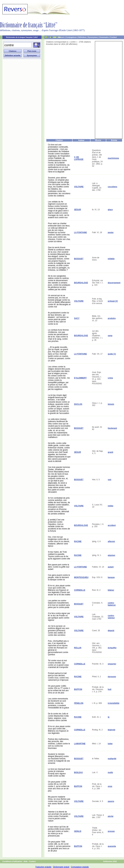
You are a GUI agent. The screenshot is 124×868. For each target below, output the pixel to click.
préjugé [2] (113, 301)
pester (111, 232)
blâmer (111, 590)
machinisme (113, 158)
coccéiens (113, 187)
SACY (77, 318)
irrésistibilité (114, 703)
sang (110, 336)
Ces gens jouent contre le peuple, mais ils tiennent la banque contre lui (59, 577)
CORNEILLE (80, 590)
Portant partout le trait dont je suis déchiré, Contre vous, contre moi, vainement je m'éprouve (59, 677)
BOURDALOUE (81, 283)
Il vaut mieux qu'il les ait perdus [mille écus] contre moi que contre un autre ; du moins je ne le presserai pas (59, 831)
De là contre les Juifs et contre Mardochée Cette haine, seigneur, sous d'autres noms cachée (58, 717)
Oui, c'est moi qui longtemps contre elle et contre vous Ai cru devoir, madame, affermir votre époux (59, 541)
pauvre (111, 801)
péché (111, 816)
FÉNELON (79, 703)
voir (110, 480)
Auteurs (61, 37)
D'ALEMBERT (80, 378)
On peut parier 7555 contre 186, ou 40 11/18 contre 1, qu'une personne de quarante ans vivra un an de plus (59, 846)
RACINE (78, 541)
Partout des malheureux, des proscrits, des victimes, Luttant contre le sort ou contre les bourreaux (59, 744)
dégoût (111, 631)
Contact (113, 37)
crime (110, 378)
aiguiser (112, 555)
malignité (112, 759)
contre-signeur (111, 617)
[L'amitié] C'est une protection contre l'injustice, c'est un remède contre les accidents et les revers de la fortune (59, 525)
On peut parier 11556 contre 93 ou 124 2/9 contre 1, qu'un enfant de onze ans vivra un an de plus (59, 786)
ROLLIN (78, 648)
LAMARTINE (80, 744)
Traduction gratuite (43, 867)
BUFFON (78, 689)
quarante (112, 846)
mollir (111, 772)
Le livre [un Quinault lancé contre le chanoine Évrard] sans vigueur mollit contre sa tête (59, 772)
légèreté (112, 730)
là (109, 717)
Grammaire (104, 37)
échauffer (112, 648)
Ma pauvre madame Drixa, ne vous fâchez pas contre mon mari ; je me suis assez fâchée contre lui (59, 801)
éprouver (112, 677)
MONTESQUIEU (81, 577)
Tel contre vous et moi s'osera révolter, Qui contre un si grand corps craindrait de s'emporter (58, 664)
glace (110, 210)
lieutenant (112, 428)
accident (112, 525)
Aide (26, 861)
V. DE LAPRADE (79, 158)
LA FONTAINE (80, 232)
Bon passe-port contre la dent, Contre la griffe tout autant (59, 567)
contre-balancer (112, 604)
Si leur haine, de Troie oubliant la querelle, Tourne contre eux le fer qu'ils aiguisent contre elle (59, 555)
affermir (111, 541)
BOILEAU (78, 772)
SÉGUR (78, 210)
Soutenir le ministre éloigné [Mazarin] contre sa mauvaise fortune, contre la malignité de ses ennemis (59, 759)
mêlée (111, 506)
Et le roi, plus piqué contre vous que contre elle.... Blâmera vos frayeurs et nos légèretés (59, 730)
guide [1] (112, 354)
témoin (111, 404)
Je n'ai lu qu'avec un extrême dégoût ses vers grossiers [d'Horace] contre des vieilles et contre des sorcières (59, 631)
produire (112, 318)
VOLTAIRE (79, 187)
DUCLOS (78, 404)
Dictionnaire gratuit (61, 867)
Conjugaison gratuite (80, 867)
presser (111, 831)
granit (111, 452)
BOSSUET (79, 259)
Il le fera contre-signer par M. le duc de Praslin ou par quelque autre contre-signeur (59, 617)
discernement (114, 283)
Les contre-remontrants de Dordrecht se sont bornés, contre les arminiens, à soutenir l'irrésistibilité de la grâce (58, 703)
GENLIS (78, 831)
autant (111, 567)
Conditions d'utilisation (12, 861)
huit (110, 689)
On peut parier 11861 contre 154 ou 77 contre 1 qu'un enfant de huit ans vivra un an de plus (59, 689)
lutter (110, 744)
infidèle (111, 259)
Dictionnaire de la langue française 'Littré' (22, 37)
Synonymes (93, 37)
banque (111, 577)
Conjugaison (71, 37)
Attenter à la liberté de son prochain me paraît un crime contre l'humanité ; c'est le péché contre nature (59, 816)
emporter (112, 664)
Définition (82, 37)
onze (110, 786)
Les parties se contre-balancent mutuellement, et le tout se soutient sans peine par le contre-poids (59, 604)
